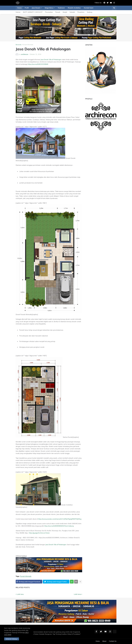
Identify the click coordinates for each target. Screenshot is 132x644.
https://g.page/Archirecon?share (39, 533)
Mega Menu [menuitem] (49, 8)
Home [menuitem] (19, 8)
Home (98, 641)
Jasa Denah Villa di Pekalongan (51, 60)
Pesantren (81, 12)
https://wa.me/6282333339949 (38, 64)
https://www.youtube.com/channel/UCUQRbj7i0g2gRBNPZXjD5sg (60, 519)
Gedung (90, 12)
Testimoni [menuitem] (61, 8)
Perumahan (49, 12)
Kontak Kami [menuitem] (89, 8)
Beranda (18, 45)
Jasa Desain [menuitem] (36, 8)
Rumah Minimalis (28, 45)
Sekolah (72, 12)
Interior (18, 12)
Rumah (58, 12)
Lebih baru (20, 594)
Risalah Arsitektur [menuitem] (74, 8)
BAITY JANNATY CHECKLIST (33, 12)
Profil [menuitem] (27, 8)
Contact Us (113, 641)
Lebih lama (77, 594)
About (104, 641)
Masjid (65, 12)
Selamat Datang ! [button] (12, 639)
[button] (114, 8)
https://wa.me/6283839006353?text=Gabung (59, 526)
